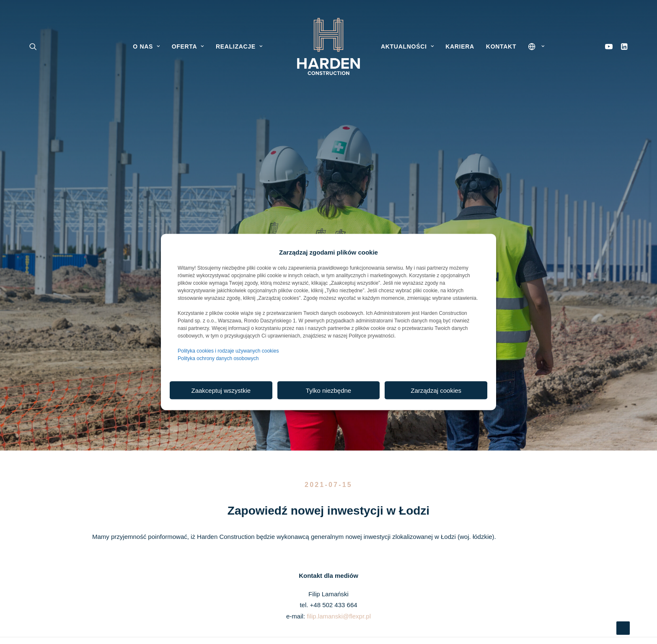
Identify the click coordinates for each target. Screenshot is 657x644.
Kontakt (501, 46)
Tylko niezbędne (328, 390)
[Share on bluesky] (350, 417)
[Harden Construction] (328, 46)
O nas (146, 46)
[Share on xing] (361, 417)
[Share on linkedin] (328, 417)
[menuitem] (622, 46)
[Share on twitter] (296, 417)
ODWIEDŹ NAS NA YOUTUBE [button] (472, 550)
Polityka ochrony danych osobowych (218, 358)
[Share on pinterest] (318, 417)
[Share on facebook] (285, 417)
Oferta (188, 46)
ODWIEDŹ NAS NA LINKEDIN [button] (472, 521)
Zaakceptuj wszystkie (221, 390)
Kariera (460, 46)
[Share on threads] (307, 417)
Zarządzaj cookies (436, 390)
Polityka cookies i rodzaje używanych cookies (228, 351)
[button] (622, 46)
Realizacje (239, 46)
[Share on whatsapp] (339, 417)
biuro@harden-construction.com (327, 531)
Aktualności (407, 46)
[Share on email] (372, 417)
